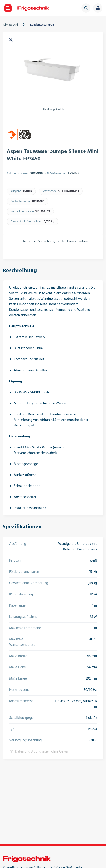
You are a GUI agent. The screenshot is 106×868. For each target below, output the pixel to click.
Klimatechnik (11, 25)
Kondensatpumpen (42, 25)
